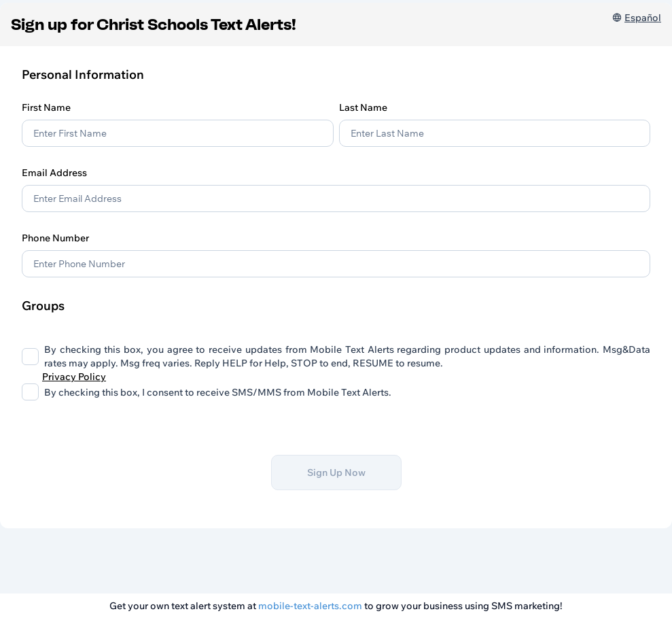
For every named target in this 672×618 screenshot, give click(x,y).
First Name (46, 107)
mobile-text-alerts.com (310, 606)
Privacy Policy (74, 377)
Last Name (363, 107)
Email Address (54, 173)
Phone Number (55, 238)
